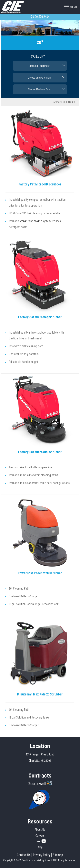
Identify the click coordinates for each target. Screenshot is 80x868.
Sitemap (58, 855)
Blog (40, 847)
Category (38, 56)
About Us (40, 830)
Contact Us (24, 855)
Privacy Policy (42, 855)
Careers (40, 835)
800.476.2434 (40, 17)
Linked (40, 841)
